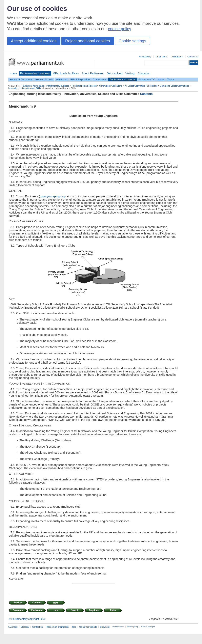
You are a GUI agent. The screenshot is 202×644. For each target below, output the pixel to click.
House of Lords (44, 79)
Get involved (115, 73)
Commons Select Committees (175, 86)
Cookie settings (132, 41)
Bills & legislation (80, 79)
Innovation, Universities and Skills (24, 88)
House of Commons (21, 79)
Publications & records (123, 79)
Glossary (25, 627)
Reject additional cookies (88, 41)
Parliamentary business (35, 73)
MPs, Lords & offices (66, 73)
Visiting (130, 73)
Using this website (88, 627)
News (161, 79)
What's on (62, 79)
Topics (171, 79)
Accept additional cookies (34, 41)
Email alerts (161, 57)
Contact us (193, 57)
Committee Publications (111, 86)
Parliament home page (33, 86)
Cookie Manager (148, 627)
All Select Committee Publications (141, 86)
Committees (100, 79)
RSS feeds (177, 57)
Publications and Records (84, 86)
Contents (146, 94)
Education (144, 73)
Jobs (74, 627)
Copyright (105, 627)
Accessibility (145, 57)
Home (13, 73)
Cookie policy (133, 627)
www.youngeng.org (52, 196)
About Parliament (93, 73)
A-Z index (13, 627)
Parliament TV (147, 79)
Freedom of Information (57, 627)
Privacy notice (118, 627)
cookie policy (119, 29)
